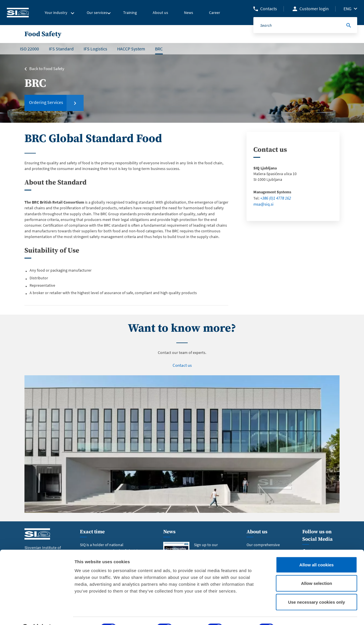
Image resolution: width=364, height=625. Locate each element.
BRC (159, 49)
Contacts (269, 9)
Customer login (314, 9)
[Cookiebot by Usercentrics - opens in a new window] (37, 614)
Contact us (182, 365)
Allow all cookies (317, 550)
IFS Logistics (95, 49)
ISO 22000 (29, 49)
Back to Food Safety (46, 69)
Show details (298, 614)
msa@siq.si (263, 204)
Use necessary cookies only (317, 588)
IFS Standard (61, 49)
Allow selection (316, 569)
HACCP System (131, 49)
